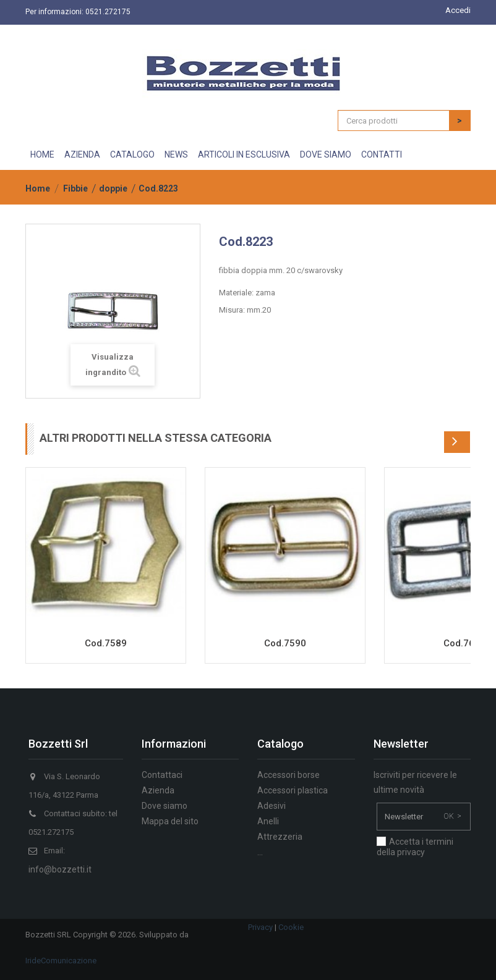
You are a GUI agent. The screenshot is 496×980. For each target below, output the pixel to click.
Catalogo (132, 154)
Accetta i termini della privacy (415, 847)
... (260, 852)
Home (42, 154)
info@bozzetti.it (60, 869)
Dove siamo (326, 154)
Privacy (260, 927)
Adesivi (272, 806)
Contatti (382, 154)
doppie (113, 188)
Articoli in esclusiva (244, 154)
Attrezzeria (280, 837)
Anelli (268, 821)
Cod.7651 (464, 643)
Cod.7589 (106, 643)
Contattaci (162, 775)
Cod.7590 (285, 643)
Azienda (82, 154)
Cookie (291, 927)
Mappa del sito (170, 821)
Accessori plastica (293, 790)
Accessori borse (289, 775)
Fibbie (75, 188)
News (176, 154)
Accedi (458, 10)
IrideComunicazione (61, 961)
